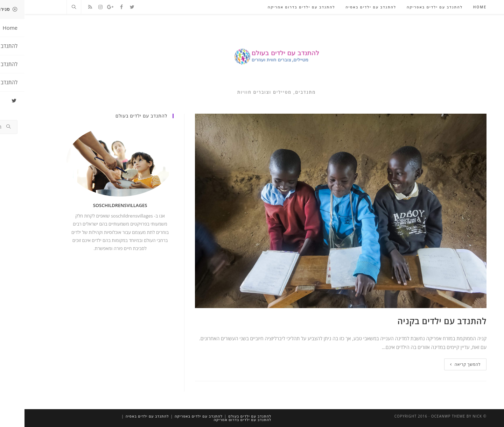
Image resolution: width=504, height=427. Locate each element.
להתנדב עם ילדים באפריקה (174, 416)
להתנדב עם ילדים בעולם (225, 416)
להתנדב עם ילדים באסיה (123, 416)
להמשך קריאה (441, 364)
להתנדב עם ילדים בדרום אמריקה (218, 420)
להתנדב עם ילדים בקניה (418, 321)
